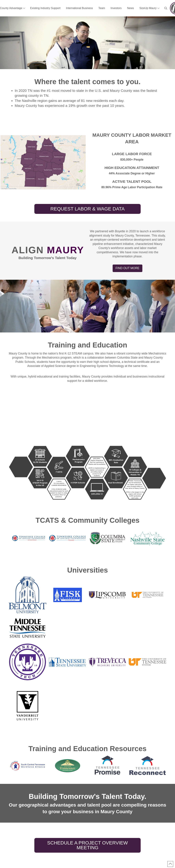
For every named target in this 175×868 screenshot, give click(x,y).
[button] (166, 8)
